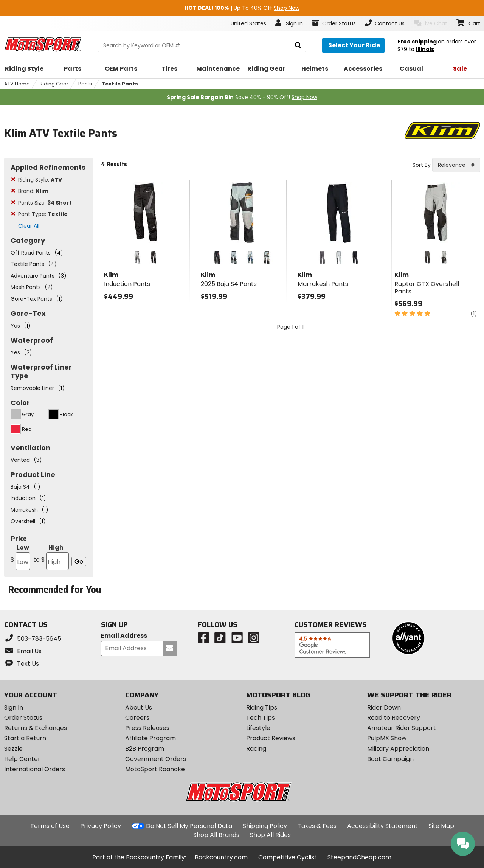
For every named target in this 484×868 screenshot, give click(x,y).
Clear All (29, 226)
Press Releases (147, 728)
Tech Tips (261, 718)
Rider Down (384, 707)
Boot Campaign (390, 759)
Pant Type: (43, 214)
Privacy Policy (101, 826)
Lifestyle (258, 728)
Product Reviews (271, 738)
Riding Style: (40, 180)
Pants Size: (45, 203)
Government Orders (156, 759)
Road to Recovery (394, 718)
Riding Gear (54, 84)
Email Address (124, 636)
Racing (256, 749)
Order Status (23, 718)
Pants (85, 84)
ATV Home (17, 84)
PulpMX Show (387, 738)
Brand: (33, 191)
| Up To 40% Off (242, 8)
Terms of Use (50, 826)
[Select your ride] (353, 45)
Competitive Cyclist (288, 857)
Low (20, 557)
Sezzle (13, 749)
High (50, 557)
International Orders (35, 769)
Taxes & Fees (317, 826)
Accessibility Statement (382, 826)
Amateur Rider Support (402, 728)
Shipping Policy (265, 826)
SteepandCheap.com (359, 857)
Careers (137, 718)
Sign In (14, 707)
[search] (298, 46)
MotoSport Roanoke (155, 769)
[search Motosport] (202, 45)
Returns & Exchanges (36, 728)
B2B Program (145, 749)
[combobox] (456, 165)
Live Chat (430, 23)
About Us (139, 707)
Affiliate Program (150, 738)
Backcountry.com (221, 857)
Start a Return (25, 738)
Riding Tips (262, 707)
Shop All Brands (216, 835)
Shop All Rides (270, 835)
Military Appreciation (398, 749)
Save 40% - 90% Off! (242, 97)
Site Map (441, 826)
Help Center (22, 759)
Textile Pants (120, 84)
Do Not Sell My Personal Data (189, 826)
